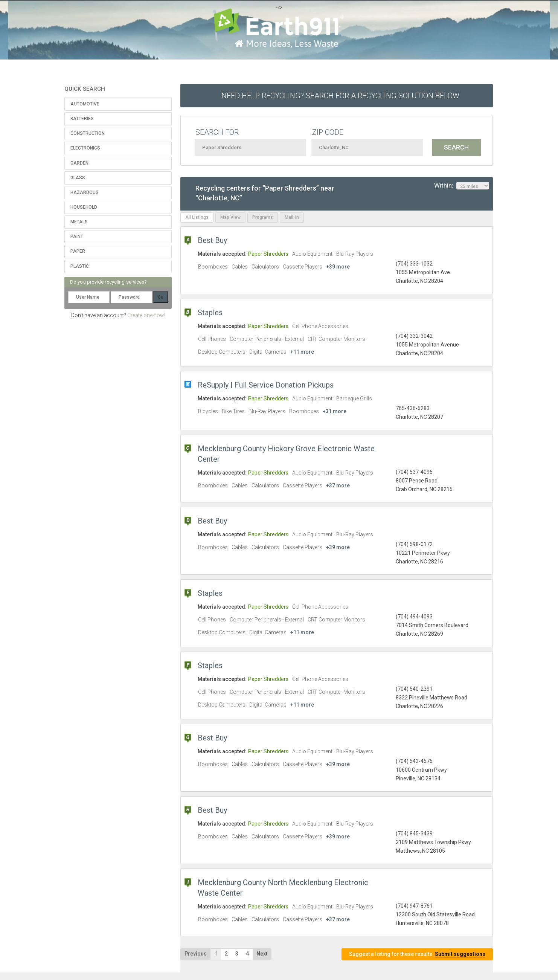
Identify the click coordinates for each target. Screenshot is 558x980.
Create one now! (146, 315)
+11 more (302, 352)
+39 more (338, 267)
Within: (462, 186)
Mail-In (292, 217)
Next (262, 954)
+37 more (338, 485)
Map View (230, 217)
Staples (210, 313)
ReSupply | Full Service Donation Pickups (266, 385)
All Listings (197, 217)
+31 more (335, 411)
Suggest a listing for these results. (417, 954)
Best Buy (212, 240)
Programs (263, 217)
